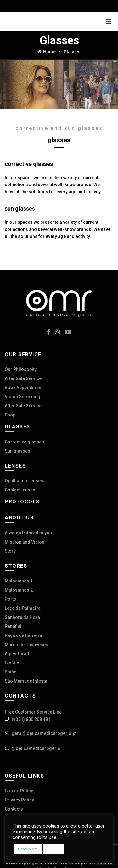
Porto (11, 599)
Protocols (22, 502)
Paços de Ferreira (23, 635)
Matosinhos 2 (19, 590)
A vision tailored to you (28, 533)
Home (49, 52)
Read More (28, 849)
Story (10, 551)
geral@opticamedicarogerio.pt (44, 733)
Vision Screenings (24, 397)
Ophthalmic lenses (24, 481)
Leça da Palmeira (23, 608)
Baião (11, 672)
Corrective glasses (24, 442)
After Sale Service (23, 378)
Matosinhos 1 (19, 581)
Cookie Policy (19, 791)
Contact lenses (20, 490)
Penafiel (13, 626)
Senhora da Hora (22, 617)
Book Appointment (24, 388)
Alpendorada (18, 654)
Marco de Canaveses (26, 645)
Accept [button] (53, 849)
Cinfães (13, 663)
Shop (10, 415)
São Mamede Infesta (26, 681)
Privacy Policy (19, 800)
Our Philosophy (21, 369)
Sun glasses (17, 451)
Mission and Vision (25, 542)
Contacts (14, 809)
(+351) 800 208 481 (31, 719)
